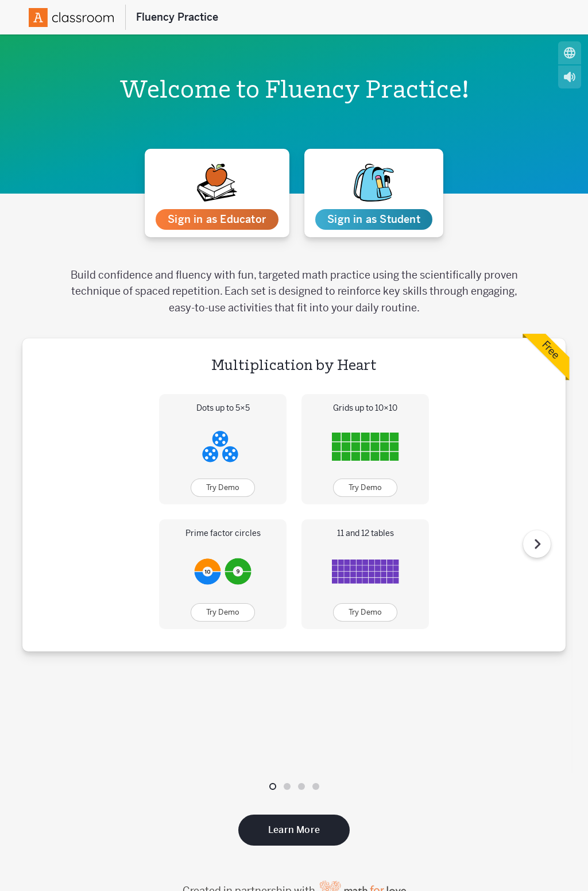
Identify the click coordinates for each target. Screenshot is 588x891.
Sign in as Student (374, 219)
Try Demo (223, 487)
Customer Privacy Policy (212, 865)
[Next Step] (537, 491)
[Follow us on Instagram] (544, 832)
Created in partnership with (294, 784)
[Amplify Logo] (71, 18)
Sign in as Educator (217, 219)
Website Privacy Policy (528, 865)
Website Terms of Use (424, 865)
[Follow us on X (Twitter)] (505, 832)
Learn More (294, 724)
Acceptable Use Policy (321, 865)
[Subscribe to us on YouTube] (563, 832)
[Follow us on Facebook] (524, 832)
